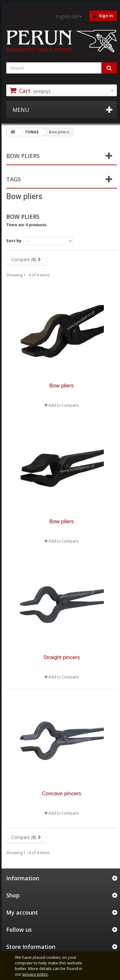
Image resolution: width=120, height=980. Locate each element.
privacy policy (35, 974)
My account (22, 912)
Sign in (103, 16)
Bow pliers (62, 386)
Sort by (14, 241)
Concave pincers (62, 794)
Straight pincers (62, 657)
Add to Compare (64, 405)
